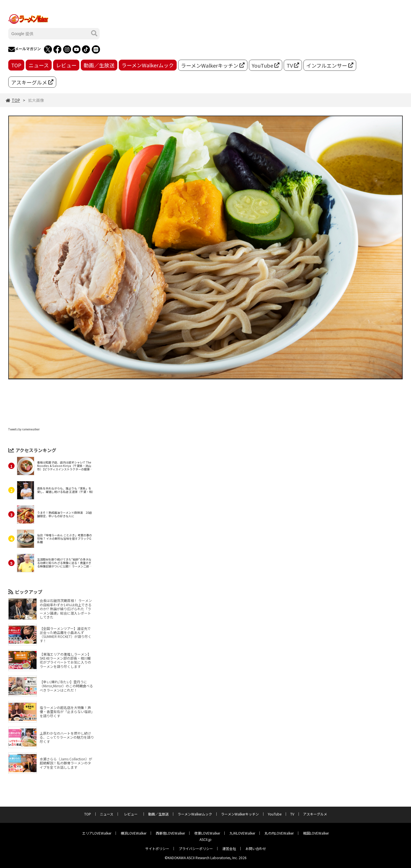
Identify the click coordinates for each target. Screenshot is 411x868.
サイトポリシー (157, 848)
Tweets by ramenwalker (24, 429)
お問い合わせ (256, 848)
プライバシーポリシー (196, 848)
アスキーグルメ (32, 82)
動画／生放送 (99, 65)
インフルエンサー (330, 65)
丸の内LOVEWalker (279, 833)
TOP (16, 65)
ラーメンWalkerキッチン (213, 65)
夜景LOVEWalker (207, 833)
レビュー (66, 65)
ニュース (39, 65)
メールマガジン (25, 49)
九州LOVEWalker (242, 833)
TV (293, 65)
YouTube (266, 65)
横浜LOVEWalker (134, 833)
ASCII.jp (205, 839)
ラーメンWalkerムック (148, 65)
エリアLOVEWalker (97, 833)
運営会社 (229, 848)
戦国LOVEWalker (316, 833)
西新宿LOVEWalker (170, 833)
